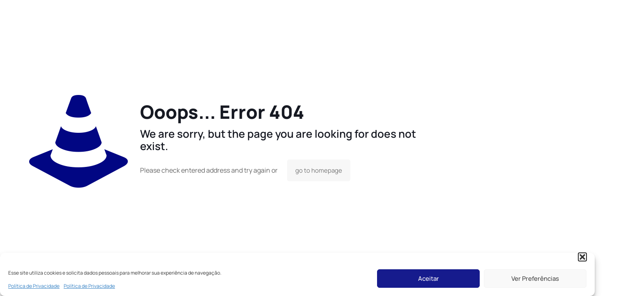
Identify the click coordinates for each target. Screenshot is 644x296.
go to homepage (319, 170)
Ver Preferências (535, 279)
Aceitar (429, 279)
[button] (582, 257)
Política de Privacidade (34, 286)
